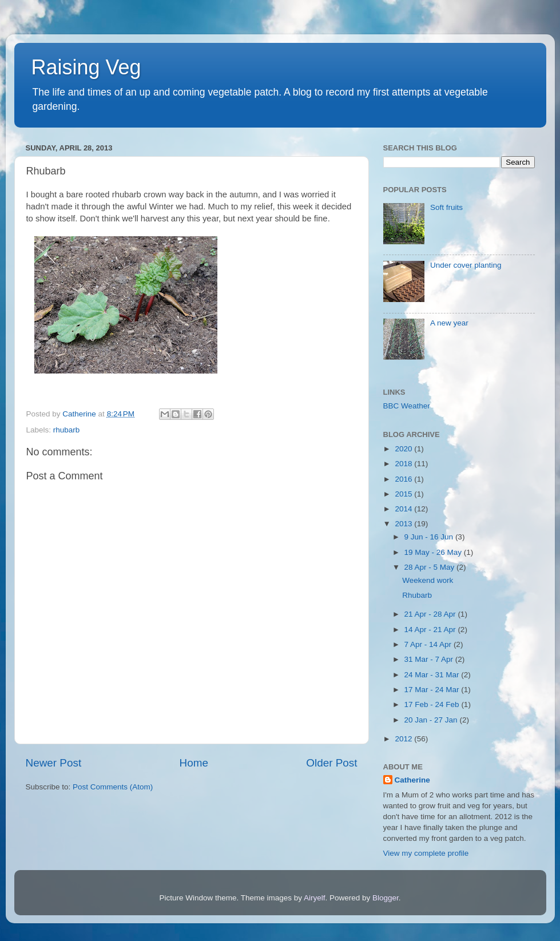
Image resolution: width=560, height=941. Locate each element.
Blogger (386, 898)
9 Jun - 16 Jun (430, 537)
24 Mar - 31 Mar (433, 675)
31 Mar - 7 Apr (430, 659)
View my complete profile (426, 853)
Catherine (412, 780)
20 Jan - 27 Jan (432, 720)
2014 (404, 509)
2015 (404, 494)
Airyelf (315, 898)
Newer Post (54, 763)
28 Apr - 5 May (431, 567)
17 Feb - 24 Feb (433, 704)
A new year (449, 323)
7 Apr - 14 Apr (429, 644)
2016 (404, 479)
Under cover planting (466, 265)
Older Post (331, 763)
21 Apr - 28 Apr (431, 614)
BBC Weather (407, 406)
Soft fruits (446, 207)
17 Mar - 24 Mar (433, 690)
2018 (404, 464)
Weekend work (428, 580)
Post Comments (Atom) (113, 787)
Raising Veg (86, 67)
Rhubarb (417, 595)
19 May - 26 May (434, 552)
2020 (404, 449)
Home (194, 763)
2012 (404, 739)
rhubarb (67, 430)
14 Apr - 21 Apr (431, 630)
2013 (404, 524)
